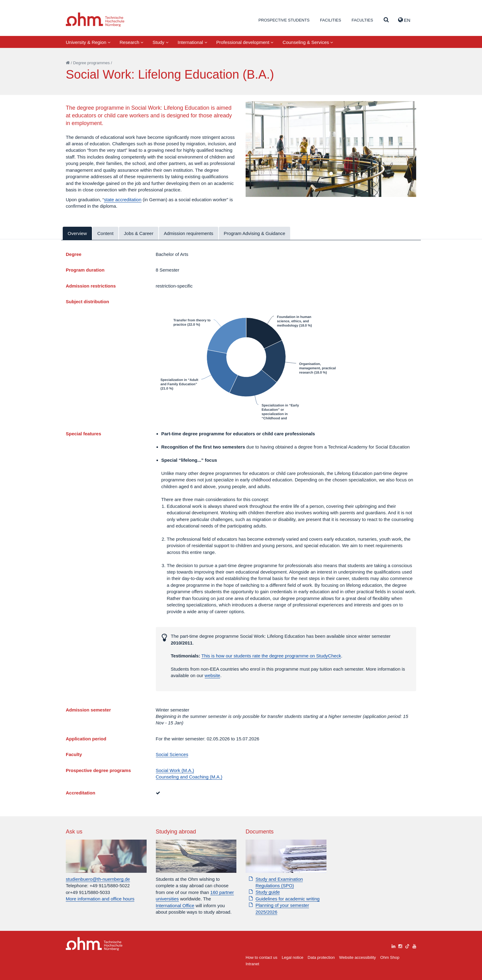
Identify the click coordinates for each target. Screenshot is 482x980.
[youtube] (414, 945)
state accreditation (123, 200)
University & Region (88, 42)
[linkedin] (393, 945)
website (213, 675)
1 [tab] (331, 174)
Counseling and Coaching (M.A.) (189, 777)
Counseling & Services (308, 42)
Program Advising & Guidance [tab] (255, 233)
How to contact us (261, 957)
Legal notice (293, 957)
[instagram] (400, 945)
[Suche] (386, 20)
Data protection (321, 957)
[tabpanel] (331, 149)
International (192, 42)
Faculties (362, 20)
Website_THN (95, 20)
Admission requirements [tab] (189, 233)
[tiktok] (407, 945)
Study (160, 42)
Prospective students (284, 20)
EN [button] (404, 20)
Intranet (252, 964)
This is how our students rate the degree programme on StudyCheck (271, 656)
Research (131, 42)
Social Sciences (172, 754)
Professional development (245, 42)
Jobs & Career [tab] (139, 233)
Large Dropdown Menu (94, 944)
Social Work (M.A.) (175, 770)
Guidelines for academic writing (287, 899)
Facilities (331, 20)
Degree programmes (91, 63)
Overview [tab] (77, 233)
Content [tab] (106, 233)
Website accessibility (358, 957)
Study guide (268, 892)
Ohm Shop (390, 957)
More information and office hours (100, 899)
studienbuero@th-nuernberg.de (98, 879)
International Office (175, 906)
